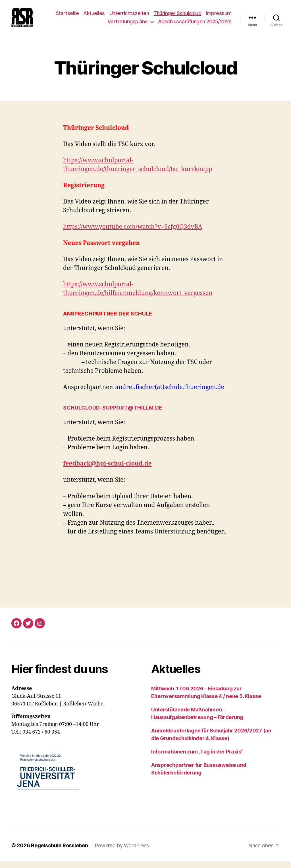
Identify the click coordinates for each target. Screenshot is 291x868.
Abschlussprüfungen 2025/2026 (195, 25)
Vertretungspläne (128, 25)
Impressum (219, 16)
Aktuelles (94, 16)
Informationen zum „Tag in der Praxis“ (197, 758)
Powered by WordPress (122, 852)
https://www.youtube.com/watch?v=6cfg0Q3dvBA (133, 233)
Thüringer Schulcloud (177, 16)
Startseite (67, 16)
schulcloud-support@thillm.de (113, 415)
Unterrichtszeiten (129, 16)
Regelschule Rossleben (59, 852)
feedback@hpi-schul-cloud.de (107, 471)
